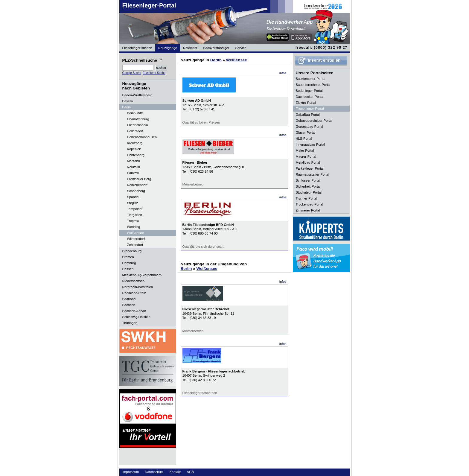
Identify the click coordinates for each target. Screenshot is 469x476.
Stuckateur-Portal (309, 192)
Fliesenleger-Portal (149, 5)
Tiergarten (135, 215)
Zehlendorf (135, 245)
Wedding (134, 227)
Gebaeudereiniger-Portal (314, 121)
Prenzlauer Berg (139, 179)
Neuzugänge (168, 48)
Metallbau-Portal (308, 162)
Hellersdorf (135, 131)
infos (283, 73)
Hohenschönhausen (142, 137)
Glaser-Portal (306, 133)
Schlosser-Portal (308, 180)
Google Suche (132, 73)
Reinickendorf (137, 185)
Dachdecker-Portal (310, 97)
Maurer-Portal (306, 156)
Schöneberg (136, 191)
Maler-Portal (305, 150)
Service (241, 48)
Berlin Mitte (135, 113)
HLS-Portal (304, 139)
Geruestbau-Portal (309, 127)
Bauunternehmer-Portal (313, 85)
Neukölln (134, 167)
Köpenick (134, 149)
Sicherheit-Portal (308, 186)
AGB (190, 472)
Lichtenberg (136, 155)
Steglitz (133, 203)
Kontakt (175, 472)
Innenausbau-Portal (310, 145)
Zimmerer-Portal (308, 210)
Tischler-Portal (307, 198)
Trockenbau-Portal (310, 204)
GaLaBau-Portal (308, 115)
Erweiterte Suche (154, 73)
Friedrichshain (138, 125)
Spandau (134, 197)
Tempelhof (135, 209)
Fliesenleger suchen (137, 48)
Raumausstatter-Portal (313, 174)
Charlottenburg (138, 119)
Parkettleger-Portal (310, 168)
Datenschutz (154, 472)
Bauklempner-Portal (311, 79)
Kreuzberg (135, 143)
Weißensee (135, 233)
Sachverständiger (216, 48)
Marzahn (134, 161)
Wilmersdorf (136, 239)
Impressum (131, 472)
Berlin (216, 60)
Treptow (133, 221)
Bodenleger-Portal (309, 91)
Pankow (133, 173)
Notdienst (190, 48)
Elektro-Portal (306, 103)
